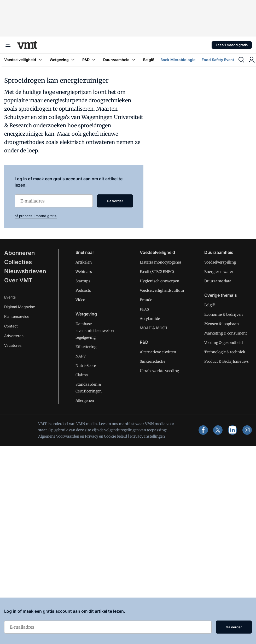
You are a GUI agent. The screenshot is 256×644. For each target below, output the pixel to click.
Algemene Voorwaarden (59, 436)
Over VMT (18, 280)
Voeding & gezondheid (223, 343)
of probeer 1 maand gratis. (36, 216)
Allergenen (85, 401)
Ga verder (115, 201)
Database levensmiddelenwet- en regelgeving (95, 331)
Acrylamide (150, 319)
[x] (218, 430)
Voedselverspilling (220, 262)
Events (10, 297)
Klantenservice (17, 316)
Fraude (146, 300)
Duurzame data (218, 281)
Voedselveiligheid (24, 60)
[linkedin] (232, 430)
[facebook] (203, 430)
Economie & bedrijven (223, 314)
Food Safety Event (218, 60)
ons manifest (123, 424)
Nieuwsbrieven (25, 271)
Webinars (84, 272)
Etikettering (86, 347)
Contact (11, 326)
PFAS (144, 309)
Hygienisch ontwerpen (159, 281)
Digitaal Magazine (20, 307)
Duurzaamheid (120, 60)
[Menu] (8, 45)
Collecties (18, 262)
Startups (83, 281)
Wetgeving (63, 60)
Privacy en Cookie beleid (106, 436)
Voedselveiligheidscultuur (162, 290)
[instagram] (247, 430)
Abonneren (19, 253)
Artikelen (84, 262)
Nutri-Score (86, 366)
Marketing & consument (226, 333)
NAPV (81, 356)
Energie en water (219, 272)
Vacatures (13, 345)
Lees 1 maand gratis (232, 45)
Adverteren (14, 336)
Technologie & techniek (225, 352)
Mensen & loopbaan (222, 324)
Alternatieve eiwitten (158, 352)
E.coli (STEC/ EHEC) (157, 272)
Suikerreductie (153, 361)
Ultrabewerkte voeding (159, 371)
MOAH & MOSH (153, 328)
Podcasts (83, 290)
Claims (82, 375)
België (149, 60)
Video (80, 300)
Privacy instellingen (147, 436)
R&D (90, 60)
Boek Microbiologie (178, 60)
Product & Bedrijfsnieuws (226, 361)
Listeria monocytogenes (161, 262)
